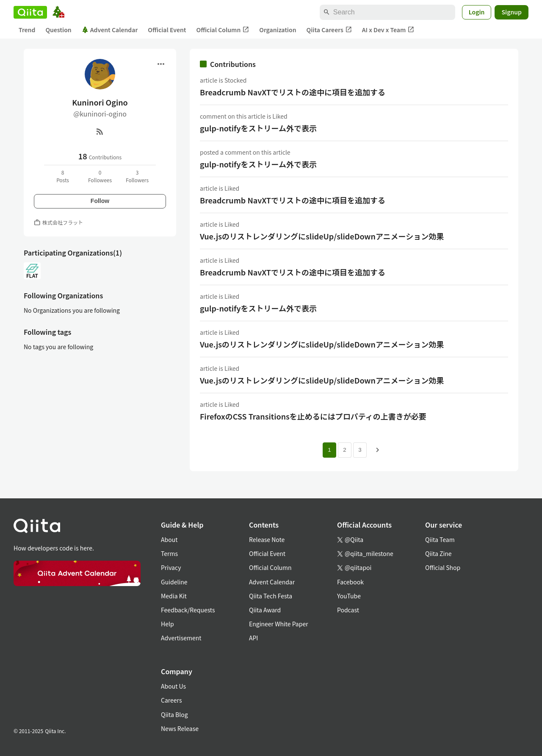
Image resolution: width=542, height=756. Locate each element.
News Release (180, 728)
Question (58, 30)
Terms (169, 553)
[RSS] (100, 131)
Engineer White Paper (279, 624)
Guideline (174, 582)
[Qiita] (30, 12)
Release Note (267, 539)
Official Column (223, 30)
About (169, 539)
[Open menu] (161, 64)
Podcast (348, 610)
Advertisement (181, 638)
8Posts (63, 176)
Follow (100, 201)
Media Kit (174, 596)
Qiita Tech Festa (271, 596)
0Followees (100, 176)
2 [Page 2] (344, 450)
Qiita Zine (438, 553)
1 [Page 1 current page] (329, 450)
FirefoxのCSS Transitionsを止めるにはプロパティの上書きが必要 (313, 416)
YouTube (349, 596)
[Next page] (378, 450)
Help (167, 624)
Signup (512, 12)
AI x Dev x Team (388, 30)
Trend (27, 30)
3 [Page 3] (360, 450)
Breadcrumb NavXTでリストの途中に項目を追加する (293, 92)
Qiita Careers (329, 30)
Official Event (167, 30)
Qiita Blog (174, 714)
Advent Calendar (110, 30)
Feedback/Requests (188, 610)
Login (477, 12)
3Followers (137, 176)
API (253, 638)
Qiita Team (440, 539)
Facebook (350, 582)
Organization (278, 30)
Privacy (171, 567)
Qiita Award (265, 610)
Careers (171, 700)
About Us (173, 686)
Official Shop (443, 567)
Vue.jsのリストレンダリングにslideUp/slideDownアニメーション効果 (322, 236)
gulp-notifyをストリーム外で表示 (258, 128)
